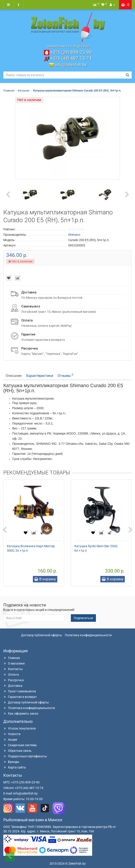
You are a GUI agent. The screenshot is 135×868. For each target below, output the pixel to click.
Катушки (24, 90)
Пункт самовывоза (20, 691)
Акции (10, 740)
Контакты (13, 669)
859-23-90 (71, 52)
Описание (14, 376)
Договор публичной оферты (42, 635)
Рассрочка (14, 680)
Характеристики (40, 376)
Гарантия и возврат (20, 697)
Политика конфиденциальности (88, 635)
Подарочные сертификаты (25, 756)
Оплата (11, 675)
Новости (12, 734)
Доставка (13, 686)
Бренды (11, 762)
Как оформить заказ (21, 714)
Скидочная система (20, 745)
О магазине (14, 663)
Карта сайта (15, 767)
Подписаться (83, 618)
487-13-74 (71, 58)
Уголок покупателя (20, 728)
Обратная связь (17, 751)
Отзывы (65, 375)
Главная (9, 90)
